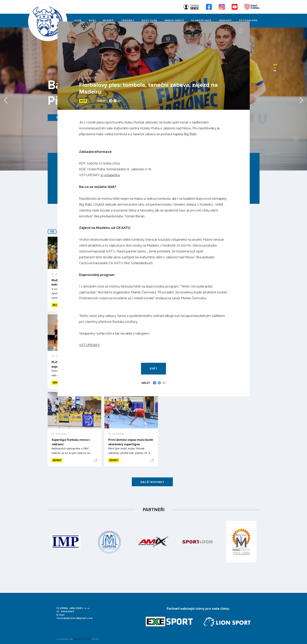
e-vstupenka (110, 175)
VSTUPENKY (89, 345)
